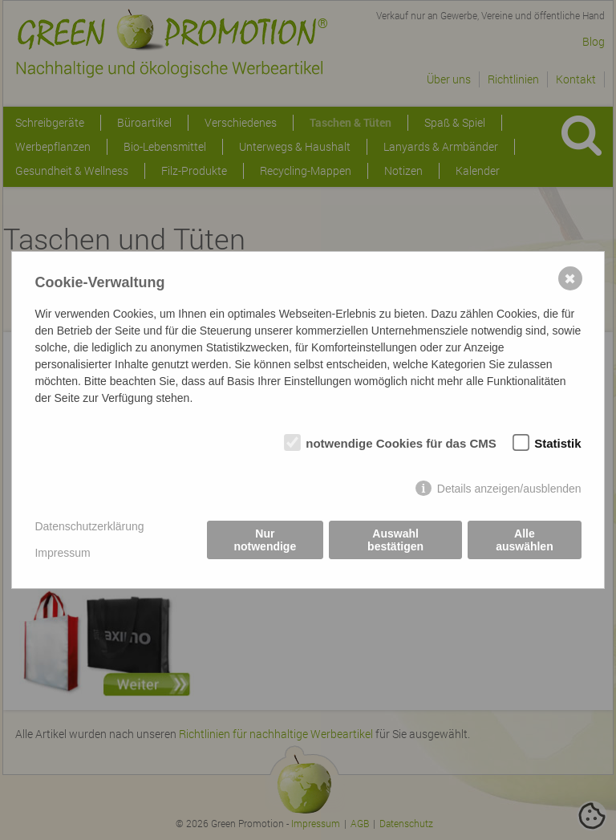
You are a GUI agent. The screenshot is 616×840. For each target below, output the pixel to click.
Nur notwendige (265, 540)
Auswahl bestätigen (395, 540)
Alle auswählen (525, 540)
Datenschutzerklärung (89, 526)
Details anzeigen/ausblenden (509, 489)
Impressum (62, 553)
